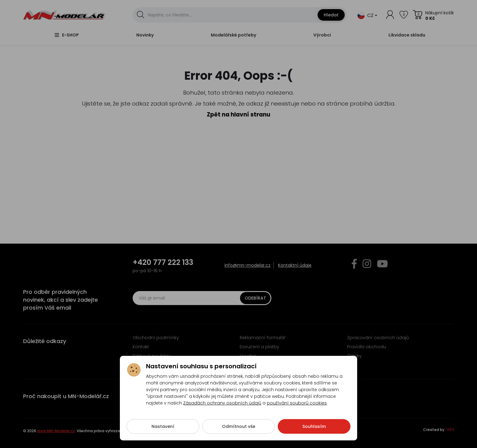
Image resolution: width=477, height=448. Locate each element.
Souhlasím (314, 427)
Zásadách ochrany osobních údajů (222, 404)
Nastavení (163, 427)
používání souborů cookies (297, 404)
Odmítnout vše (239, 427)
